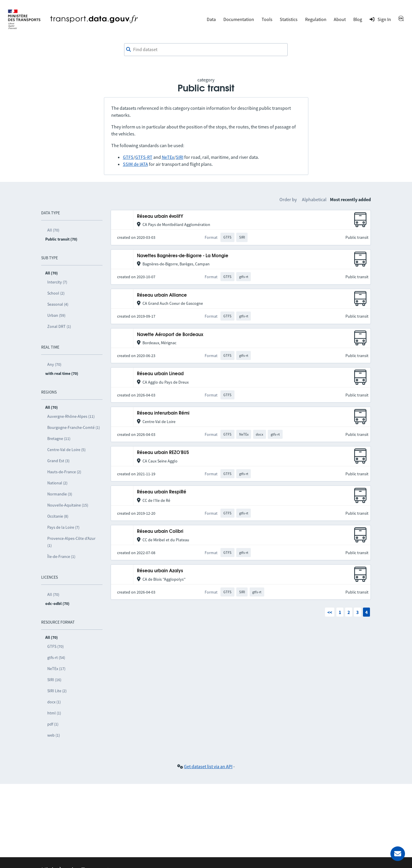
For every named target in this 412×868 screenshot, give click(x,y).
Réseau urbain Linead (160, 374)
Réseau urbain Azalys (160, 571)
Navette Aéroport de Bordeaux (170, 335)
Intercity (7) (57, 282)
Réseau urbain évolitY (160, 216)
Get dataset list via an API (208, 766)
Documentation (239, 19)
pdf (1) (53, 724)
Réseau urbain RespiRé (162, 492)
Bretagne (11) (59, 439)
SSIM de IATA (135, 164)
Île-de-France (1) (61, 556)
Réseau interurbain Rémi (163, 413)
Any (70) (54, 364)
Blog (358, 19)
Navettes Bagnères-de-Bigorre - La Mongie (183, 256)
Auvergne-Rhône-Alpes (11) (71, 416)
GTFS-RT (144, 157)
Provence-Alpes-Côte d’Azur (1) (71, 542)
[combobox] (206, 50)
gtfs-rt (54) (56, 657)
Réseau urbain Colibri (160, 532)
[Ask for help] (398, 854)
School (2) (56, 293)
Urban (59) (56, 315)
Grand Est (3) (58, 461)
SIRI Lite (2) (57, 691)
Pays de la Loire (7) (63, 527)
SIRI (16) (54, 680)
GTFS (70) (55, 646)
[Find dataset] (206, 50)
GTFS (128, 157)
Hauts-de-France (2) (64, 472)
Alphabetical (314, 199)
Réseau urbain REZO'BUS (163, 453)
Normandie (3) (60, 494)
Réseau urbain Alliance (162, 295)
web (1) (54, 735)
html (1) (54, 713)
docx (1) (54, 702)
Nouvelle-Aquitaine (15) (68, 505)
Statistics (289, 19)
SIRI (180, 157)
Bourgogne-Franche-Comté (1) (74, 427)
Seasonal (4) (58, 304)
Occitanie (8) (58, 516)
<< (330, 612)
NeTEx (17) (56, 669)
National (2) (57, 483)
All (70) (53, 230)
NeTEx (168, 157)
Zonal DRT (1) (59, 326)
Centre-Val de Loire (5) (66, 450)
